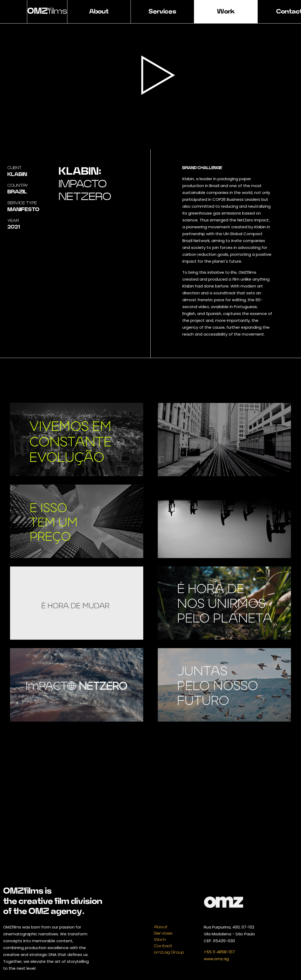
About (99, 12)
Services (162, 12)
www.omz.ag (216, 959)
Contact (163, 946)
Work (226, 12)
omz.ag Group (169, 952)
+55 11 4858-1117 (219, 952)
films (47, 11)
